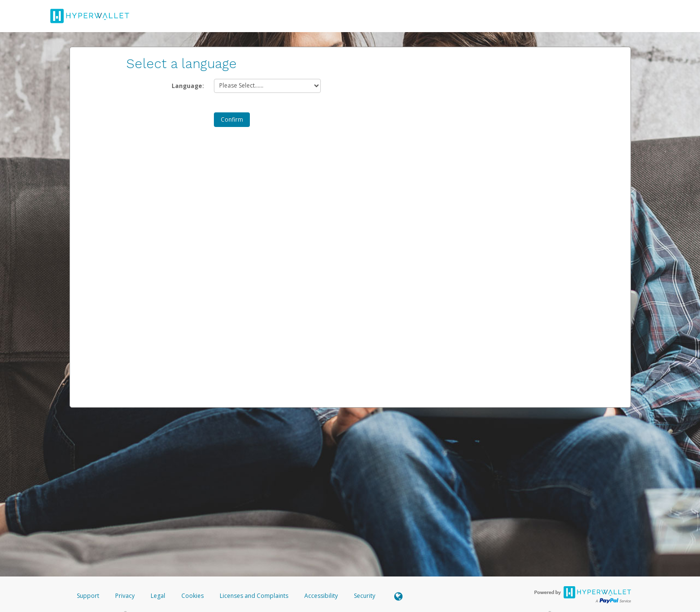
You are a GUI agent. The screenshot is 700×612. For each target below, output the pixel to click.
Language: (188, 86)
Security (365, 596)
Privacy (125, 596)
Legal (158, 596)
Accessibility (321, 596)
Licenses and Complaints (255, 596)
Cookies (192, 596)
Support (88, 596)
